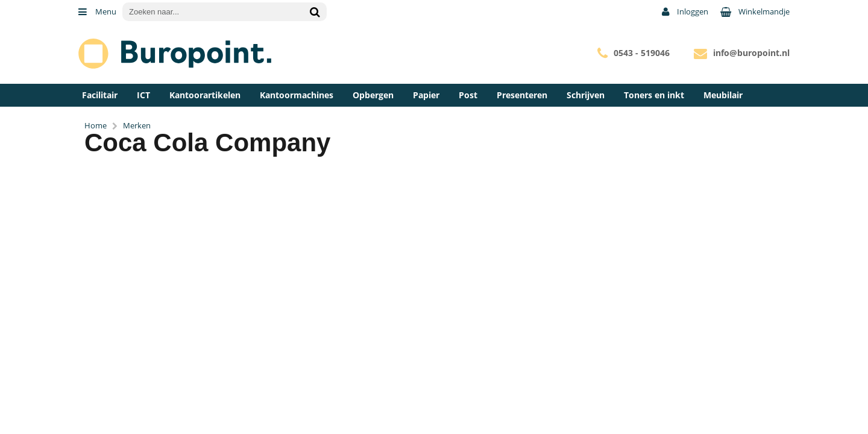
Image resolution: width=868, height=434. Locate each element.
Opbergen (373, 95)
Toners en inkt (654, 95)
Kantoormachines (297, 95)
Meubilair (723, 95)
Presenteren (522, 95)
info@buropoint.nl (751, 53)
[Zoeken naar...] (315, 12)
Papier (426, 95)
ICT (143, 95)
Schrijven (586, 95)
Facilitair (100, 95)
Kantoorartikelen (205, 95)
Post (468, 95)
